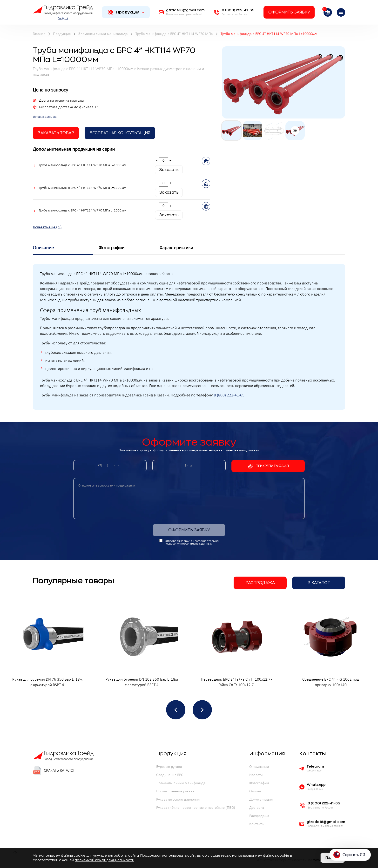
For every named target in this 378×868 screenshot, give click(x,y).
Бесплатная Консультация (120, 133)
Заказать (169, 170)
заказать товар (56, 133)
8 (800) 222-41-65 (229, 395)
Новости (256, 775)
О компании (259, 767)
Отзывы (255, 791)
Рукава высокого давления (178, 800)
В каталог (319, 583)
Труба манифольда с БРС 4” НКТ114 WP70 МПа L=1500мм (83, 188)
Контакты (257, 824)
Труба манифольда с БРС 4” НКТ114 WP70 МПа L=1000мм (83, 165)
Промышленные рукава (175, 791)
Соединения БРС (170, 775)
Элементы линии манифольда (181, 783)
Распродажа (260, 583)
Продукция (126, 12)
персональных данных (196, 544)
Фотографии (259, 783)
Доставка (257, 808)
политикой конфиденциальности (105, 860)
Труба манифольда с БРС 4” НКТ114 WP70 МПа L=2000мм (83, 211)
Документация (261, 800)
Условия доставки (45, 117)
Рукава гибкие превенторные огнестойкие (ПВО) (196, 808)
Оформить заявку (289, 12)
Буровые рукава (169, 767)
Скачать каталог (54, 771)
